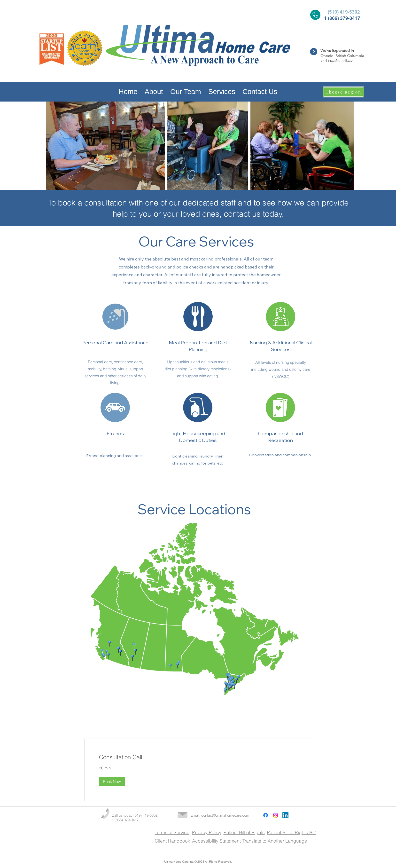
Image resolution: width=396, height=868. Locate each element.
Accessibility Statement (216, 841)
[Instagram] (276, 815)
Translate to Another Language (275, 841)
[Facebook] (266, 815)
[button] (112, 781)
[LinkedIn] (285, 815)
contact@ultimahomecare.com (225, 815)
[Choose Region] (343, 92)
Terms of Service (172, 832)
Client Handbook (172, 841)
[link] (198, 757)
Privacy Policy (207, 832)
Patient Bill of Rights (244, 832)
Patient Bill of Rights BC (291, 832)
